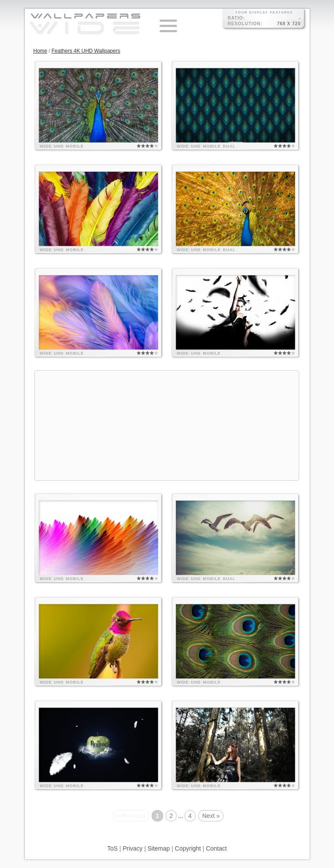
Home (40, 51)
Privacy (133, 848)
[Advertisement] (167, 426)
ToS (112, 848)
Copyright (188, 848)
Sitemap (159, 848)
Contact (216, 848)
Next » (211, 816)
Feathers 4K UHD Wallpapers (86, 51)
